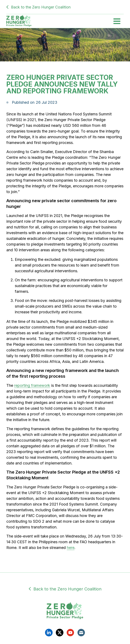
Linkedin (49, 633)
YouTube (70, 633)
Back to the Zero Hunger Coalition (41, 7)
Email (81, 633)
